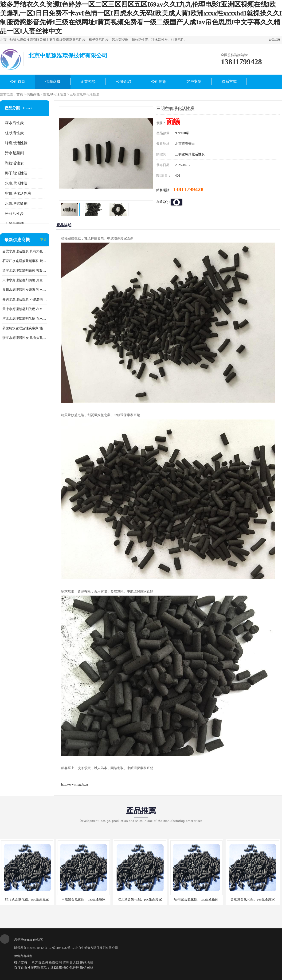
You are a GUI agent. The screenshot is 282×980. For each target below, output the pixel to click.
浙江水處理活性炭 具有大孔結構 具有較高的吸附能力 (25, 338)
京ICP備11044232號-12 (59, 948)
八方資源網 (40, 963)
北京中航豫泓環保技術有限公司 (97, 948)
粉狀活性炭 (14, 214)
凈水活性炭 (14, 123)
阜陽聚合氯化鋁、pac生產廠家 (83, 899)
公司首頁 (18, 82)
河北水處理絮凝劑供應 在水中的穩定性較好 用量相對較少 (25, 319)
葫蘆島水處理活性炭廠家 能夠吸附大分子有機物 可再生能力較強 (25, 328)
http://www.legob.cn (74, 784)
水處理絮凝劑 (16, 203)
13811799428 (188, 189)
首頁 (20, 94)
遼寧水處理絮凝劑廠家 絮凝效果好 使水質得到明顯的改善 (25, 271)
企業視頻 (88, 82)
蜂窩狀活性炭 (16, 143)
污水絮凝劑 (14, 153)
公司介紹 (123, 82)
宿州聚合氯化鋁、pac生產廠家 (196, 899)
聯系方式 (229, 82)
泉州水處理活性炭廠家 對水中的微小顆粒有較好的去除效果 (25, 290)
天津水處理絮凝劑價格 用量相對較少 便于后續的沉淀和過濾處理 (25, 280)
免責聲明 (55, 963)
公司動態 (159, 82)
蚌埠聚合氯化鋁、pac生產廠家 (27, 899)
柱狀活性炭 (14, 133)
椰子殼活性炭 (16, 173)
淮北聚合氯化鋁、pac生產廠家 (140, 899)
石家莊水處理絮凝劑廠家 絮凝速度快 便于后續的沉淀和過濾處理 (25, 261)
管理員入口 (71, 963)
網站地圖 (86, 963)
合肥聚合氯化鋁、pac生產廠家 (253, 899)
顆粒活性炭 (14, 163)
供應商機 (53, 82)
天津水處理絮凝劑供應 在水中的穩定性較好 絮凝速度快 (25, 309)
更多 (43, 240)
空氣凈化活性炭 (55, 94)
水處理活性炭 (16, 183)
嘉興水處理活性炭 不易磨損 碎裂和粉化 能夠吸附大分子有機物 (25, 299)
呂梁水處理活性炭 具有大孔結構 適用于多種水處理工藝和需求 (25, 251)
